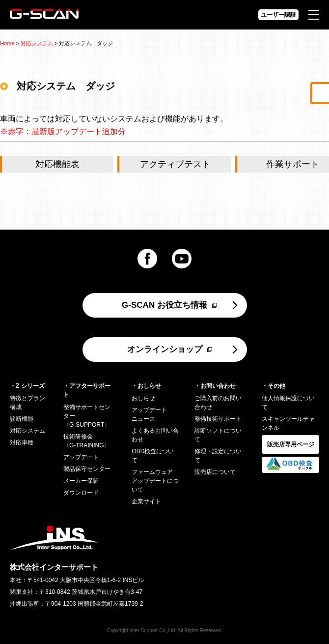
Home (7, 43)
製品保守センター (87, 469)
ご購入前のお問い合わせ (218, 403)
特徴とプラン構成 (27, 403)
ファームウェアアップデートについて (155, 481)
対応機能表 (57, 164)
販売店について (215, 472)
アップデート (81, 457)
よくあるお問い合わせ (155, 435)
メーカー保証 (81, 481)
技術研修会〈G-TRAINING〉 (87, 441)
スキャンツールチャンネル (288, 423)
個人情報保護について (288, 403)
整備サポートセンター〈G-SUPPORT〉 (87, 416)
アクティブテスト (175, 164)
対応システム (37, 43)
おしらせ (143, 398)
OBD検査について (153, 456)
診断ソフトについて (218, 435)
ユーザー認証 (278, 15)
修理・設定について (218, 456)
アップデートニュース (149, 414)
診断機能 (22, 419)
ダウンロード (81, 493)
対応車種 (22, 442)
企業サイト (146, 501)
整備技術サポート (218, 419)
